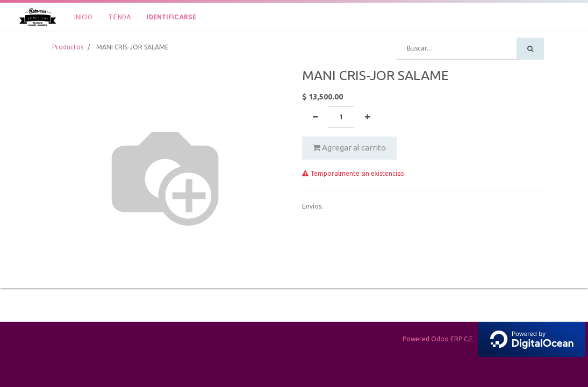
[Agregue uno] (367, 117)
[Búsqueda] (530, 49)
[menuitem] (83, 17)
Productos (68, 47)
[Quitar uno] (315, 117)
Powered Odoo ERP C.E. (494, 339)
